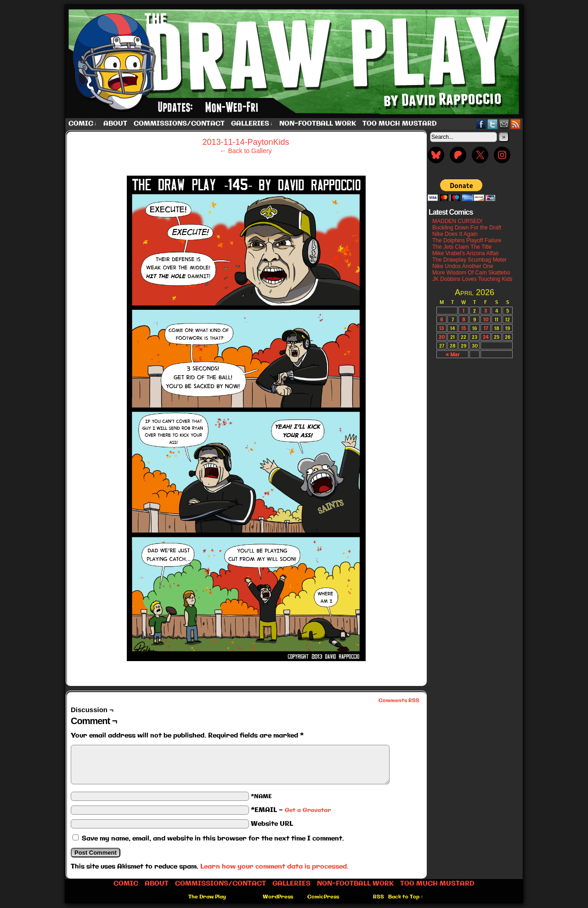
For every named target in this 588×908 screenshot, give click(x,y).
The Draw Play (295, 62)
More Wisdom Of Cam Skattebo (471, 273)
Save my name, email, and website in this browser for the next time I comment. (213, 839)
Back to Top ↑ (406, 897)
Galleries (252, 124)
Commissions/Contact (179, 124)
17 (486, 328)
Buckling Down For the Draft (467, 228)
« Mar (452, 354)
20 (442, 337)
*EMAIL (291, 810)
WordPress (278, 897)
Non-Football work (318, 124)
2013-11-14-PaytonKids (246, 142)
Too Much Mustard (400, 124)
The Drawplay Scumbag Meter (469, 260)
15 (464, 328)
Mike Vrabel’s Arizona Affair (466, 253)
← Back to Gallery (246, 151)
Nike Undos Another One (463, 266)
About (115, 124)
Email (504, 124)
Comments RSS (399, 701)
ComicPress (323, 897)
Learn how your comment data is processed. (274, 867)
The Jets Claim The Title (462, 247)
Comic (83, 124)
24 (486, 337)
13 (441, 328)
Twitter (493, 124)
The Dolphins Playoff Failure (467, 240)
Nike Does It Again (455, 234)
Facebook (481, 124)
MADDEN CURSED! (457, 221)
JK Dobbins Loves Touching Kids (472, 279)
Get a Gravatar (308, 810)
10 (486, 319)
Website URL (272, 824)
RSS (516, 124)
